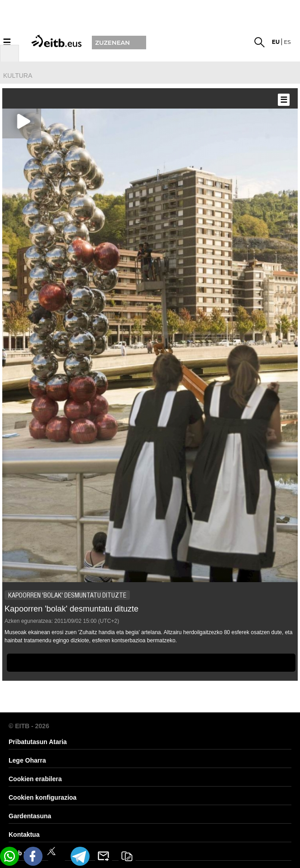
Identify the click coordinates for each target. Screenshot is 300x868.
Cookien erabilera (35, 779)
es (287, 42)
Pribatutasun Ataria (38, 742)
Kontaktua (24, 835)
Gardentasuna (30, 816)
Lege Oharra (27, 760)
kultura (18, 76)
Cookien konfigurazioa (43, 797)
